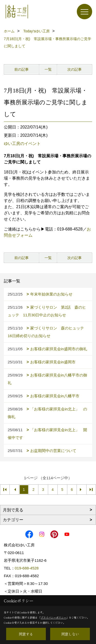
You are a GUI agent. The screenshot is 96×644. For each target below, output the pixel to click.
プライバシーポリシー (54, 617)
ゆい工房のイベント (22, 144)
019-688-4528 (27, 568)
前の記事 (22, 69)
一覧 (48, 69)
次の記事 (74, 69)
